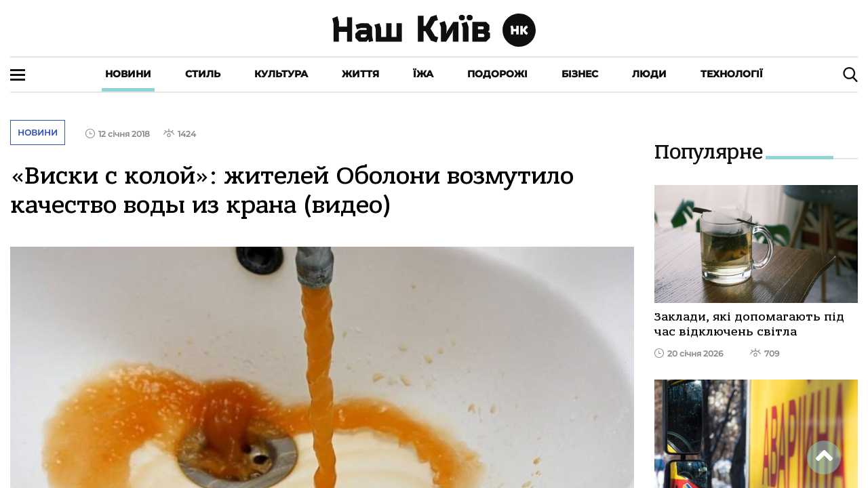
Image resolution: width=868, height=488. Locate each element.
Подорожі (497, 74)
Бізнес (580, 74)
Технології (732, 74)
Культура (281, 74)
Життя (360, 74)
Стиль (203, 74)
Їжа (423, 74)
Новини (128, 74)
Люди (649, 74)
